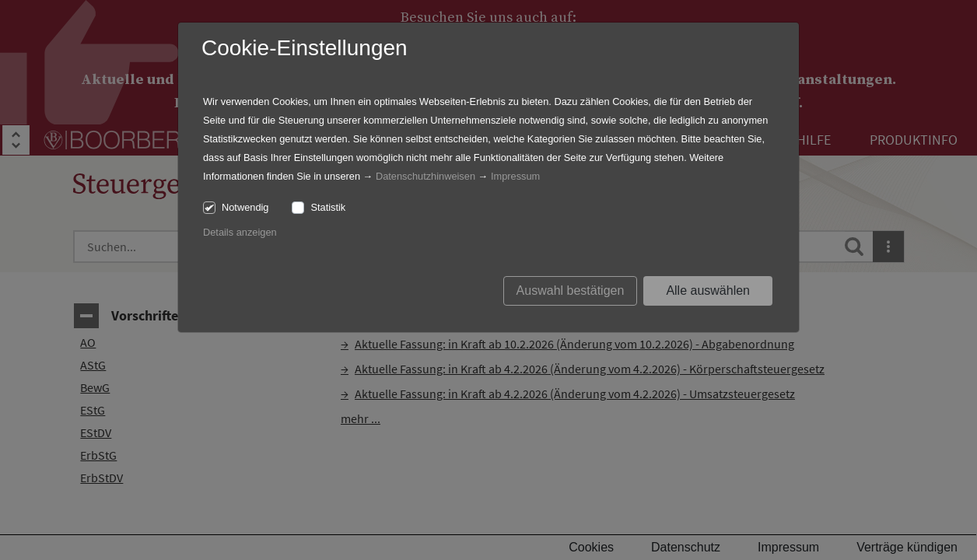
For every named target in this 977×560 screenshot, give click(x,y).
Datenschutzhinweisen (425, 176)
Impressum (515, 176)
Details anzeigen (240, 232)
